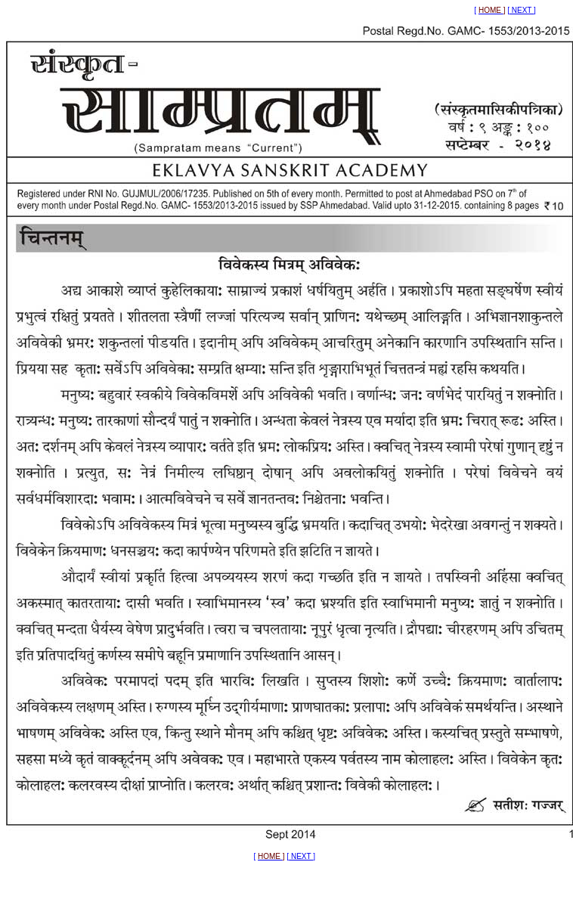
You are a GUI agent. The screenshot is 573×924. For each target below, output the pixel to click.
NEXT (522, 10)
